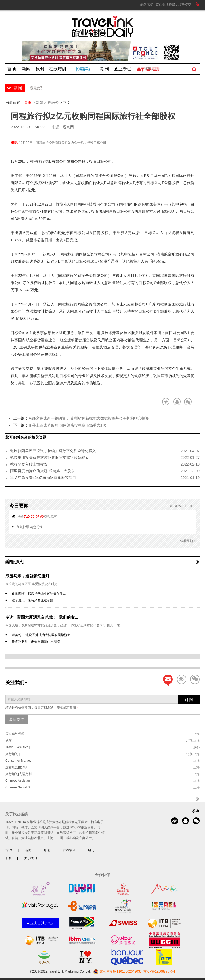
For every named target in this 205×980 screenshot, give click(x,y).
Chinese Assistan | (19, 781)
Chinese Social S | (18, 787)
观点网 (68, 127)
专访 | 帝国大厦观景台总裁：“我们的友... (42, 617)
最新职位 (17, 719)
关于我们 (30, 858)
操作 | (9, 741)
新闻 (40, 103)
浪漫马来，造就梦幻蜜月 (27, 576)
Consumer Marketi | (19, 761)
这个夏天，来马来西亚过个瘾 (33, 600)
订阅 (189, 700)
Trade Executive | (18, 747)
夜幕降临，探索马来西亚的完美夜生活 (39, 594)
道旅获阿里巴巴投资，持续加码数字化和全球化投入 (53, 451)
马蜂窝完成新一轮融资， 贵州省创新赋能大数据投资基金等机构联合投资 (89, 418)
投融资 (53, 103)
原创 (47, 850)
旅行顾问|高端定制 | (19, 774)
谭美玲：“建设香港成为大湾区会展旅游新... (42, 635)
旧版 (9, 858)
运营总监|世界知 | (18, 767)
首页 (28, 103)
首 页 (9, 850)
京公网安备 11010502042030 (117, 971)
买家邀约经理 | (16, 734)
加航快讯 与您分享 (30, 527)
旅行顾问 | (13, 754)
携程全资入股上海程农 (29, 464)
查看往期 (188, 541)
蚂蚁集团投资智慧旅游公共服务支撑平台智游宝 (49, 458)
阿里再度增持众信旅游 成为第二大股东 (42, 471)
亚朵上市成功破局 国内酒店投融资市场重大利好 (68, 425)
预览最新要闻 (68, 708)
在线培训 (69, 850)
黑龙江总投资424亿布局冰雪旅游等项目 (43, 478)
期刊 (91, 850)
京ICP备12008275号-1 (159, 971)
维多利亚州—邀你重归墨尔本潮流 (36, 642)
